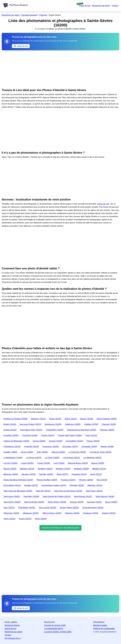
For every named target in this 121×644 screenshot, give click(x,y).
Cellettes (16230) (91, 424)
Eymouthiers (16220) (75, 441)
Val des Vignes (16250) (69, 508)
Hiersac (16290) (107, 447)
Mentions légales (100, 625)
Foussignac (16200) (51, 447)
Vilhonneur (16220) (11, 513)
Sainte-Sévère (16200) (57, 502)
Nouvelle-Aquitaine (29, 15)
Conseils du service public (55, 625)
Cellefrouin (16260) (73, 424)
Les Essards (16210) (71, 458)
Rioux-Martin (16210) (12, 485)
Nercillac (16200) (46, 474)
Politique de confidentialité (104, 629)
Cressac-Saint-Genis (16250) (70, 435)
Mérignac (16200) (11, 474)
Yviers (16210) (9, 519)
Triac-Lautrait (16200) (47, 508)
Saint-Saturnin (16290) (105, 496)
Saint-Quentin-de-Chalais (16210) (57, 496)
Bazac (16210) (55, 419)
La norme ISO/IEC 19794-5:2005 (58, 632)
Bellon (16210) (71, 419)
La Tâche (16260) (52, 458)
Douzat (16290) (39, 441)
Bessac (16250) (87, 419)
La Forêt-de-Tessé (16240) (100, 452)
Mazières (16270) (27, 469)
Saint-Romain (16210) (83, 496)
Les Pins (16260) (10, 463)
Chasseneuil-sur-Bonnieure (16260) (82, 430)
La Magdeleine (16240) (13, 458)
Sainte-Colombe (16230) (34, 502)
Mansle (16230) (10, 469)
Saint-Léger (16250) (12, 496)
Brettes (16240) (10, 424)
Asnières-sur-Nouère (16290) (15, 419)
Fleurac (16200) (93, 441)
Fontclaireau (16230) (12, 447)
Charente (43, 15)
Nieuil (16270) (62, 474)
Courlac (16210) (48, 435)
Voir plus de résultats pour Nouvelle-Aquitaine (61, 528)
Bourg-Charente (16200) (107, 419)
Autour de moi (85, 6)
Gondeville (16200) (89, 447)
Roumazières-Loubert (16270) (54, 485)
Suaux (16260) (111, 502)
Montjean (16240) (63, 469)
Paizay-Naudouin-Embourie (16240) (18, 480)
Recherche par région (101, 6)
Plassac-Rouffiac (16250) (47, 480)
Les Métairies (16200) (92, 458)
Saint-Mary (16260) (31, 496)
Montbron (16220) (45, 469)
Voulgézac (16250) (91, 513)
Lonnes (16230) (44, 463)
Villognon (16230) (72, 513)
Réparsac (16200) (95, 485)
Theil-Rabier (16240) (27, 508)
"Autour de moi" (103, 204)
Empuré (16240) (56, 441)
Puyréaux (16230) (68, 480)
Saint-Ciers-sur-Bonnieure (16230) (68, 491)
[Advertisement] (60, 69)
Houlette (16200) (10, 452)
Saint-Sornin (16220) (12, 502)
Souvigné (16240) (94, 502)
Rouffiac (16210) (31, 485)
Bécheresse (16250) (53, 424)
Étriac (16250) (41, 519)
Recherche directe (12, 625)
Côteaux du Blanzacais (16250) (16, 441)
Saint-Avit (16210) (43, 491)
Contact (115, 6)
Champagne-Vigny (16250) (31, 430)
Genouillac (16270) (70, 447)
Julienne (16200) (58, 452)
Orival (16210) (96, 474)
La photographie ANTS (54, 629)
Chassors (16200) (107, 430)
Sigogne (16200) (77, 502)
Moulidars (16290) (81, 469)
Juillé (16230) (42, 452)
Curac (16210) (91, 435)
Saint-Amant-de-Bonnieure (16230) (18, 491)
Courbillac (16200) (11, 435)
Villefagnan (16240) (31, 513)
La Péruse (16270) (34, 458)
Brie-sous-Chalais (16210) (30, 424)
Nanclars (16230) (29, 474)
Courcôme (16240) (30, 435)
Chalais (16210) (10, 430)
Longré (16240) (27, 463)
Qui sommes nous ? (13, 638)
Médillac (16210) (99, 469)
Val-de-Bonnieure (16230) (93, 508)
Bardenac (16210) (38, 419)
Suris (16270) (9, 508)
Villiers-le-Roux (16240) (52, 513)
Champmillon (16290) (55, 430)
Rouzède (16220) (77, 485)
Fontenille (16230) (32, 447)
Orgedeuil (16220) (79, 474)
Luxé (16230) (59, 463)
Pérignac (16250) (86, 480)
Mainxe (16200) (98, 463)
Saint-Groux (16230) (94, 491)
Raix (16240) (102, 480)
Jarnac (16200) (27, 452)
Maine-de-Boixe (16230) (78, 463)
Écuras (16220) (25, 519)
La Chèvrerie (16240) (77, 452)
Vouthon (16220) (109, 513)
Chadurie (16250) (109, 424)
